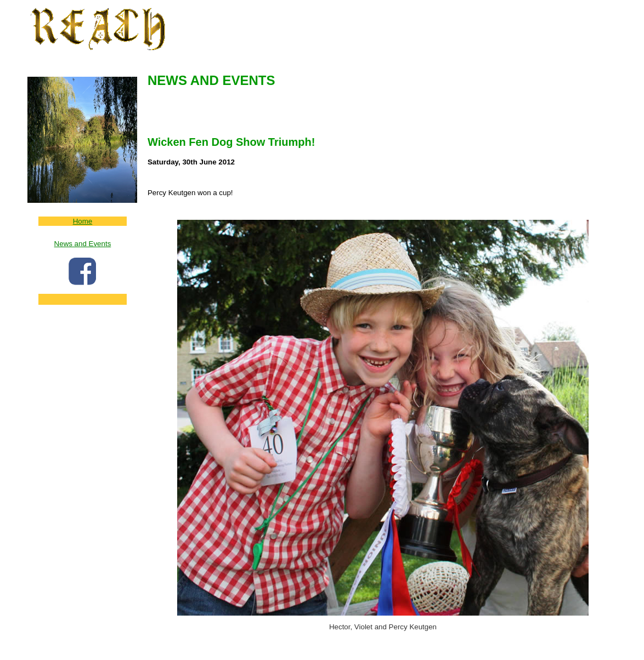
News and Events (83, 244)
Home (83, 221)
